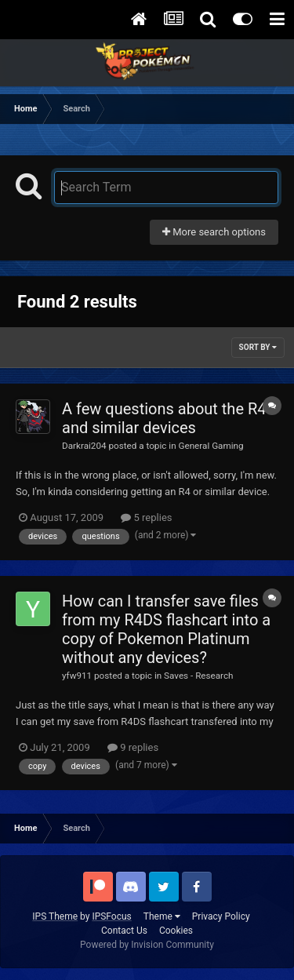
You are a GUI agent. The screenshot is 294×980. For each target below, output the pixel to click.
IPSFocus (111, 916)
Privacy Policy (221, 916)
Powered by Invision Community (147, 945)
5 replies (146, 517)
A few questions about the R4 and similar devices (164, 418)
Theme (162, 916)
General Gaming (211, 446)
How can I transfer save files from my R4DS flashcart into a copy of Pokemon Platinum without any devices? (166, 629)
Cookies (176, 931)
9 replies (133, 747)
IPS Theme (55, 916)
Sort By (258, 347)
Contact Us (124, 931)
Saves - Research (198, 676)
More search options (214, 232)
